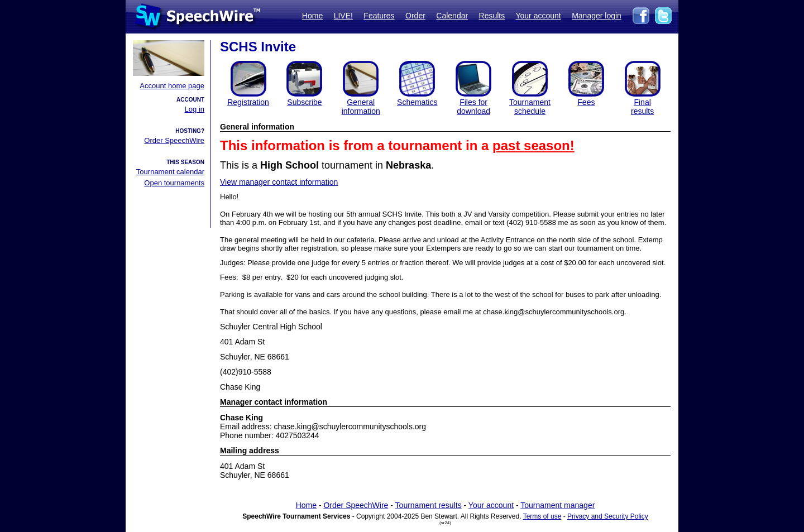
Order (415, 16)
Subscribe (304, 102)
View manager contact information (279, 182)
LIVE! (343, 16)
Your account (538, 16)
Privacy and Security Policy (608, 516)
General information (361, 107)
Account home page (172, 86)
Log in (195, 109)
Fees (586, 102)
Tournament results (429, 505)
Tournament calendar (170, 172)
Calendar (452, 16)
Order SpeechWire (174, 140)
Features (379, 16)
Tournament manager (557, 505)
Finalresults (642, 107)
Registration (248, 102)
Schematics (417, 102)
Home (312, 16)
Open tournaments (174, 183)
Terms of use (542, 516)
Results (492, 16)
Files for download (473, 107)
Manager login (597, 16)
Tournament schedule (530, 107)
